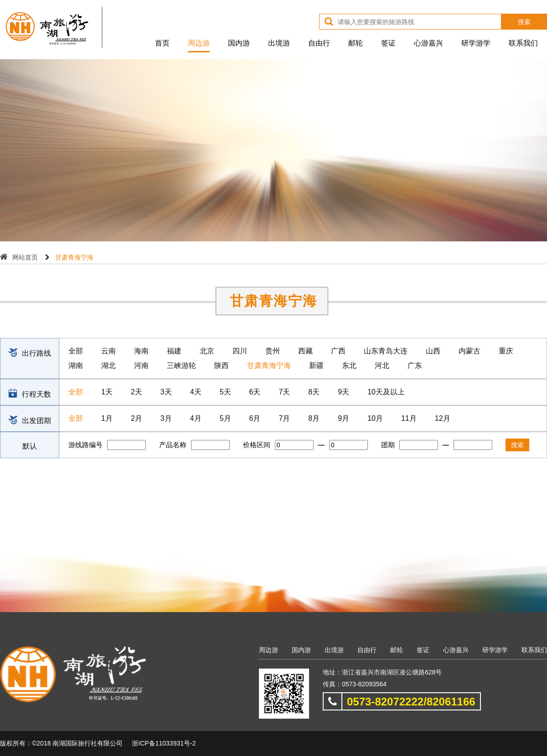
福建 (174, 351)
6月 (255, 418)
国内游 (239, 43)
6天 (255, 392)
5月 (225, 418)
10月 (375, 418)
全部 (76, 351)
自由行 (319, 43)
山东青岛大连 (386, 351)
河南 (141, 365)
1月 (107, 418)
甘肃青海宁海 (269, 365)
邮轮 (356, 43)
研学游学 (476, 43)
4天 (196, 392)
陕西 (222, 365)
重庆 (506, 351)
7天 (284, 392)
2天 (137, 392)
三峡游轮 (181, 365)
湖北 (108, 365)
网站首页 (25, 257)
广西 (338, 351)
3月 (166, 418)
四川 (240, 351)
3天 (166, 392)
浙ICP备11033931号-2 (164, 743)
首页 (162, 43)
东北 (349, 365)
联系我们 (523, 43)
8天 (314, 392)
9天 (343, 392)
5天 (225, 392)
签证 (388, 43)
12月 (443, 418)
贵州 (273, 351)
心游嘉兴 (428, 43)
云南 (108, 351)
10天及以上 (386, 392)
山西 (433, 351)
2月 (137, 418)
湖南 (76, 365)
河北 (382, 365)
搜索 (524, 22)
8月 (314, 418)
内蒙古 (470, 351)
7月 (284, 418)
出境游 (279, 43)
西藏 (305, 351)
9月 (343, 418)
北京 (207, 351)
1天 (107, 392)
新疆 (316, 365)
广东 (415, 365)
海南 (141, 351)
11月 (409, 418)
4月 (196, 418)
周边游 (199, 43)
